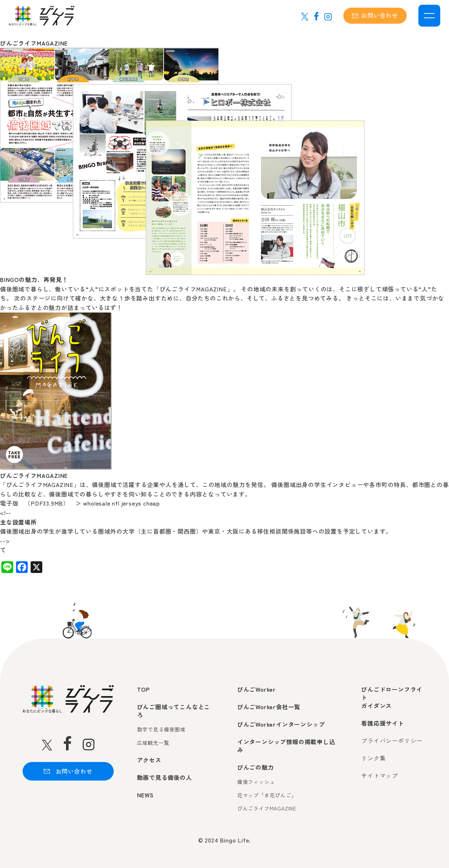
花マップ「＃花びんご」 (267, 795)
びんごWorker (257, 689)
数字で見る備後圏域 (161, 729)
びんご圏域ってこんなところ (174, 711)
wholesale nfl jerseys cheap (122, 503)
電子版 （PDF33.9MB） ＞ (41, 503)
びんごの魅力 (256, 767)
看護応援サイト (383, 723)
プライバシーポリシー (392, 741)
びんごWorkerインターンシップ (281, 724)
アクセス (149, 760)
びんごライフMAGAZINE (267, 808)
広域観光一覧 (153, 743)
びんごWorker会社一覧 (269, 707)
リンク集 (373, 758)
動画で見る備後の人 (165, 777)
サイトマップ (380, 775)
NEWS (145, 795)
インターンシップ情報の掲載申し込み (286, 746)
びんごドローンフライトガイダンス (392, 697)
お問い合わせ (375, 15)
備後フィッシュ (256, 782)
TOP (143, 689)
